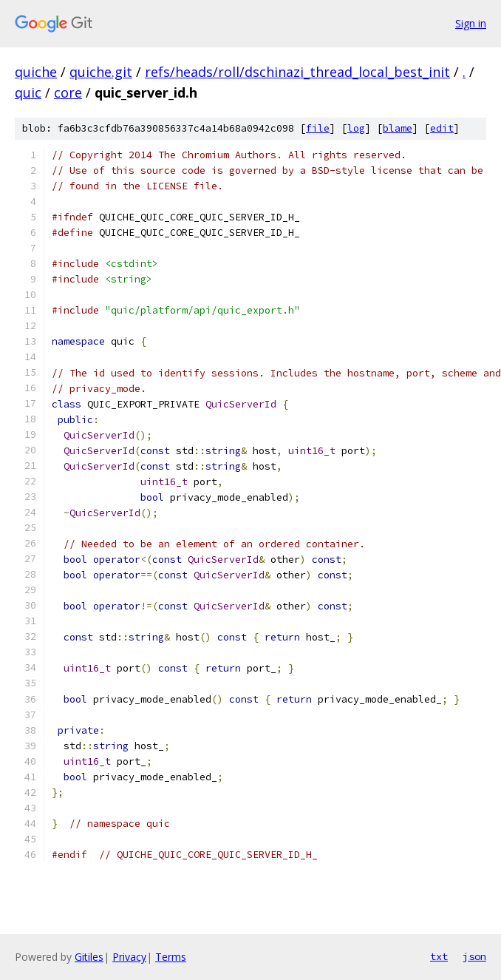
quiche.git (101, 72)
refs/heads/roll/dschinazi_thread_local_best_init (297, 72)
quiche (36, 72)
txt (439, 956)
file (318, 128)
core (68, 92)
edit (442, 128)
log (356, 128)
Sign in (471, 23)
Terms (171, 957)
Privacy (129, 957)
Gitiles (89, 957)
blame (398, 128)
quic (28, 92)
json (474, 956)
